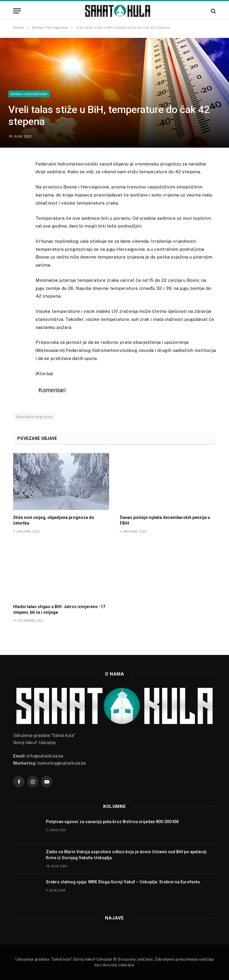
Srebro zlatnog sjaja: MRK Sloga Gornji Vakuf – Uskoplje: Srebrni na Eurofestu (123, 882)
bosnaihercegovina (34, 417)
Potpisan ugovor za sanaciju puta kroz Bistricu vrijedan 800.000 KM (112, 822)
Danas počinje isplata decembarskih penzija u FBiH (165, 520)
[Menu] (17, 11)
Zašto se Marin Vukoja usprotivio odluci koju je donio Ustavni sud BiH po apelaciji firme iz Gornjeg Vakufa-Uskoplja (126, 855)
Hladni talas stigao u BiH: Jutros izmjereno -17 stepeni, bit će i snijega (59, 609)
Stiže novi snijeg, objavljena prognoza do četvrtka (54, 520)
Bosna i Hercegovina (29, 94)
